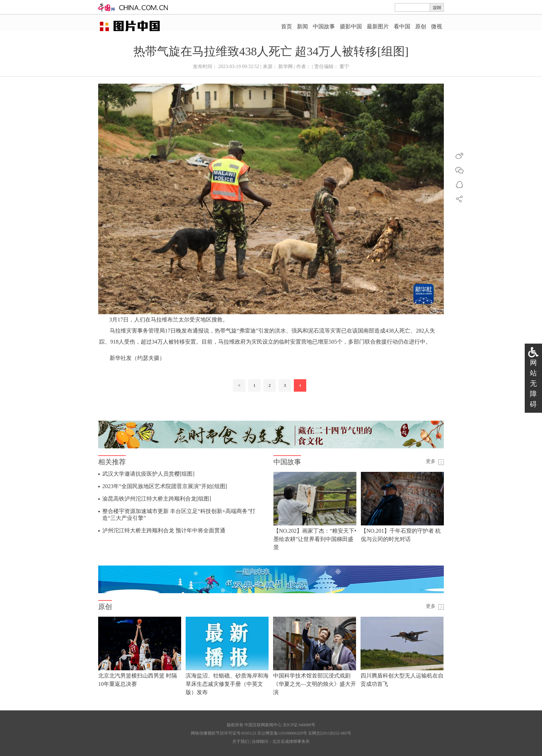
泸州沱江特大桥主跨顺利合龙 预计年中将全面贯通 (164, 530)
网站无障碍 (533, 383)
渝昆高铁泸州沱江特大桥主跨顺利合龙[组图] (157, 499)
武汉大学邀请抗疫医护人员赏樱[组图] (148, 474)
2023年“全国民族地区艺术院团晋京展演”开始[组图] (165, 486)
